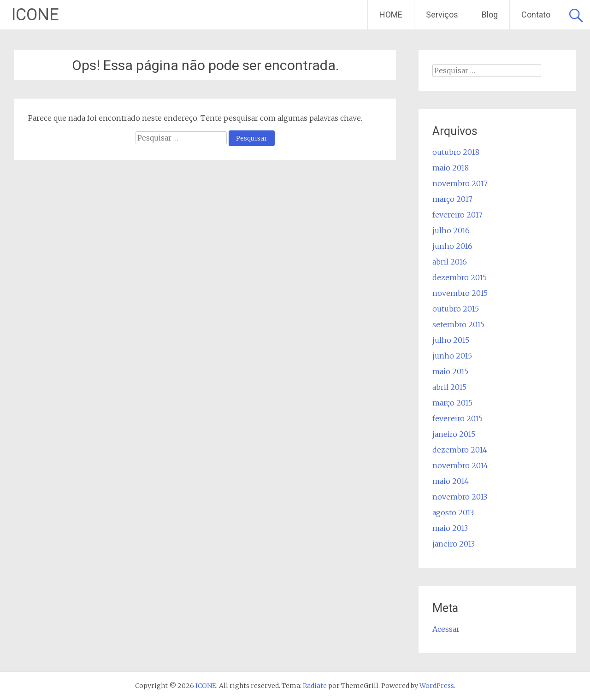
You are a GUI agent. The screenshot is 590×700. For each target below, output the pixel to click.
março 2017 (452, 199)
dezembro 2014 (460, 450)
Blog (490, 15)
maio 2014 (451, 481)
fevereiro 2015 (457, 418)
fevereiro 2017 (457, 215)
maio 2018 (451, 168)
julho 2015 (451, 340)
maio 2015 (450, 371)
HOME (391, 15)
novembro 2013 (460, 497)
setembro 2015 (458, 324)
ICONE (35, 15)
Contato (536, 15)
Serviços (442, 15)
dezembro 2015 (460, 277)
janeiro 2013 (454, 544)
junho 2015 (452, 356)
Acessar (446, 629)
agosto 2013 (453, 512)
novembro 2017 (460, 183)
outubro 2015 (456, 309)
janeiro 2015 (454, 434)
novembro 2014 (460, 465)
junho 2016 (452, 246)
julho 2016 (451, 230)
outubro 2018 (456, 152)
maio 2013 (450, 528)
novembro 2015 (460, 293)
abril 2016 (450, 262)
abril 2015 (449, 387)
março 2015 (452, 403)
